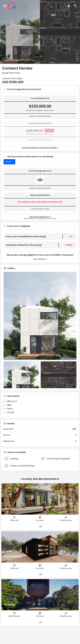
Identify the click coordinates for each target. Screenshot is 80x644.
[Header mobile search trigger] (75, 6)
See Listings (39, 259)
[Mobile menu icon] (5, 6)
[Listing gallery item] (21, 375)
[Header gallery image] (20, 32)
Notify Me (8, 162)
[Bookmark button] (41, 527)
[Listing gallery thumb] (40, 316)
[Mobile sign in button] (69, 6)
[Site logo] (12, 6)
